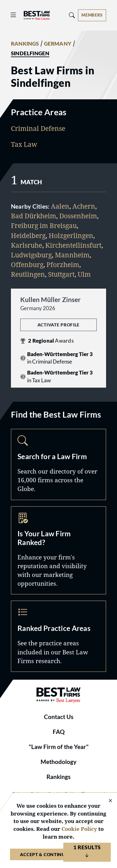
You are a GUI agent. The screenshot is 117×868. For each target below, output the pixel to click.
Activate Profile (58, 325)
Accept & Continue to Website (58, 854)
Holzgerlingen (71, 236)
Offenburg (27, 265)
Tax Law (24, 144)
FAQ (59, 732)
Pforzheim (63, 265)
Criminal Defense (38, 128)
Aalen (60, 206)
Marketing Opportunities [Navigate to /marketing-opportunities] (58, 551)
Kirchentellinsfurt (73, 245)
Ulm (84, 274)
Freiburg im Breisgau (44, 226)
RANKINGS (25, 44)
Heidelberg (28, 236)
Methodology (58, 762)
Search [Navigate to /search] (58, 464)
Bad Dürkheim (34, 216)
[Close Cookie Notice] (106, 801)
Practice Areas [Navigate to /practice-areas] (58, 636)
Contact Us (59, 717)
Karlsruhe (27, 245)
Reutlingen (28, 274)
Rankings (58, 777)
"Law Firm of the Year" (59, 747)
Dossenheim (78, 216)
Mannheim (72, 255)
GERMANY (58, 44)
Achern (84, 206)
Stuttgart (61, 274)
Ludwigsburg (31, 255)
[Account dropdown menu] (92, 15)
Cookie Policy (79, 829)
